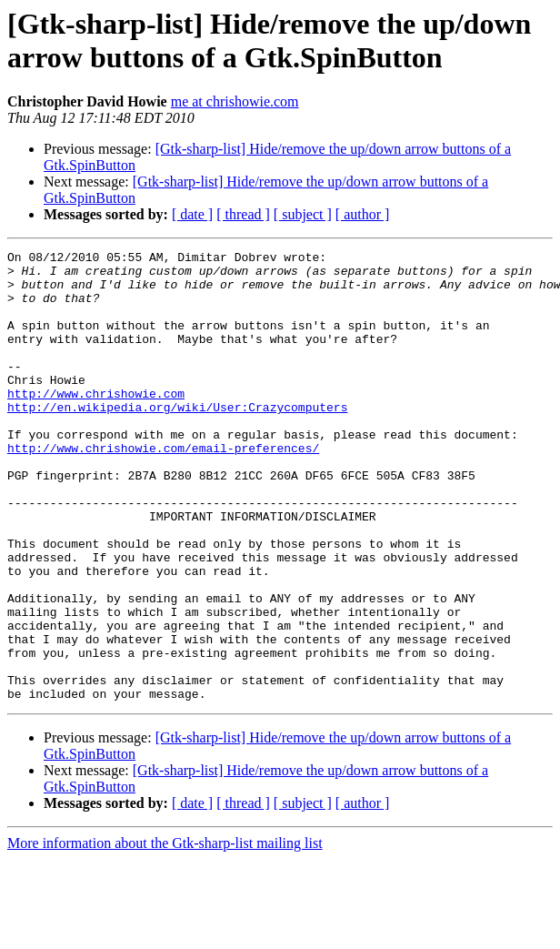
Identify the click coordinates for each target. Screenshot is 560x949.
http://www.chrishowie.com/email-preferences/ (163, 489)
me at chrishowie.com (235, 101)
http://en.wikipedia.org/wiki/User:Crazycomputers (177, 439)
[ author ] (363, 214)
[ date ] (192, 214)
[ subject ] (303, 214)
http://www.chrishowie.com (96, 423)
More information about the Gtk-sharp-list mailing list (165, 933)
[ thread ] (243, 214)
